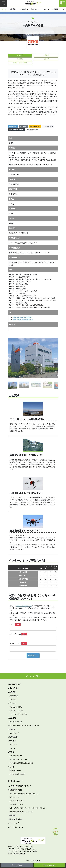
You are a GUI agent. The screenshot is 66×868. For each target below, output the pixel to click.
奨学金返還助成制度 (16, 756)
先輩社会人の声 (14, 733)
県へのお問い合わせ (50, 865)
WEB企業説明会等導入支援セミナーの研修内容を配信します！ (29, 808)
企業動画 (46, 55)
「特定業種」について (17, 804)
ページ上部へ (34, 676)
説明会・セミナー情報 (20, 63)
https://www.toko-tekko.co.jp (23, 320)
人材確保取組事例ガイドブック (20, 786)
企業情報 (34, 9)
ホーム (4, 9)
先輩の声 (46, 59)
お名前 (15, 625)
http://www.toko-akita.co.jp (22, 317)
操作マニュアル (14, 797)
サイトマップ (14, 823)
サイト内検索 (18, 865)
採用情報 (20, 59)
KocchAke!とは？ (15, 684)
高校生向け (13, 745)
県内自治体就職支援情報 (17, 774)
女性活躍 (55, 9)
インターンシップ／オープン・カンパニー (24, 725)
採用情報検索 (14, 696)
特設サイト (13, 748)
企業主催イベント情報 (17, 711)
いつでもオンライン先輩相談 (19, 714)
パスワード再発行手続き (17, 801)
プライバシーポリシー (24, 606)
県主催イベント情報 (16, 707)
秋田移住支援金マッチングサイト (20, 759)
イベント (45, 9)
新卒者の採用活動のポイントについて (21, 812)
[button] (55, 358)
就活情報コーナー (15, 771)
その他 (12, 767)
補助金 (12, 752)
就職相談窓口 (14, 737)
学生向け (12, 741)
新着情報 (12, 9)
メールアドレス (18, 634)
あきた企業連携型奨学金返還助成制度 (21, 763)
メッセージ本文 (18, 643)
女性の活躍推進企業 (16, 722)
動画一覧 (12, 699)
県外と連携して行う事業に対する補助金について (25, 794)
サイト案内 (23, 9)
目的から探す (14, 688)
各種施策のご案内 (16, 790)
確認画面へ (33, 655)
